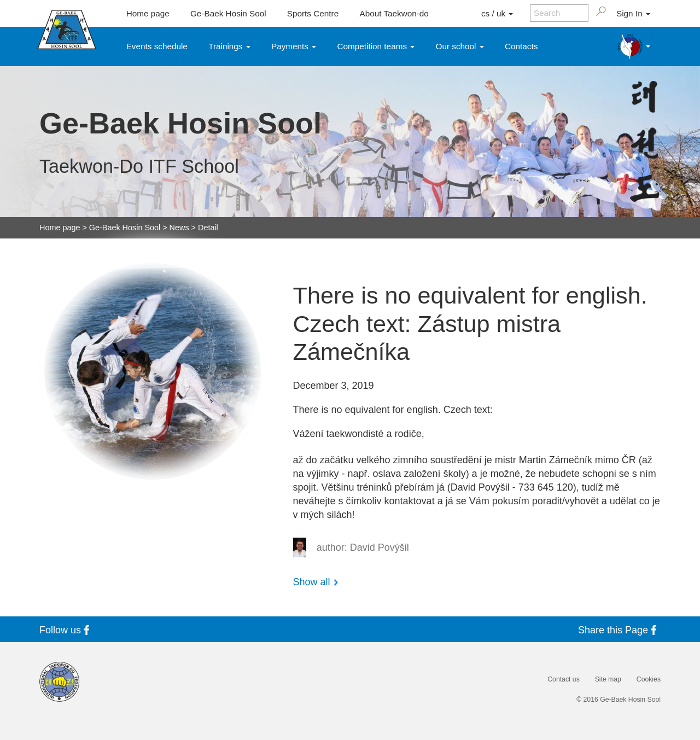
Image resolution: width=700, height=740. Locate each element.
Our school (460, 46)
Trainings (229, 46)
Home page (148, 13)
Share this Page (619, 630)
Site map (608, 679)
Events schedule (157, 46)
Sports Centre (313, 13)
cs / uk (497, 13)
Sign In (633, 13)
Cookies (649, 679)
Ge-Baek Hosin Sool (228, 13)
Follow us (66, 630)
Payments (294, 46)
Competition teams (376, 46)
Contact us (563, 679)
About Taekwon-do (394, 13)
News (179, 228)
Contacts (521, 46)
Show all (312, 582)
